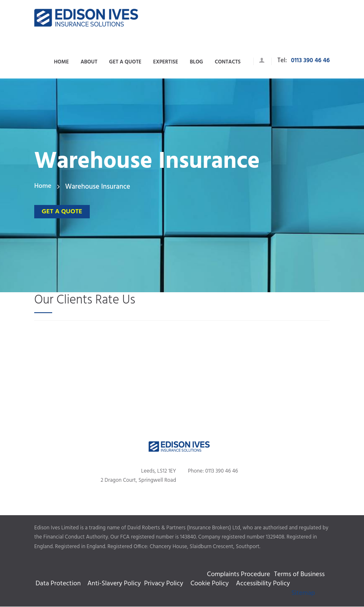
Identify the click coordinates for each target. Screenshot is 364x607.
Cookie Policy (211, 584)
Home (43, 187)
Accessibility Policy (263, 584)
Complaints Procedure (181, 569)
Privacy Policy (165, 584)
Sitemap (303, 594)
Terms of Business (300, 574)
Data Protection (58, 584)
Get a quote (58, 210)
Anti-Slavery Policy (116, 584)
